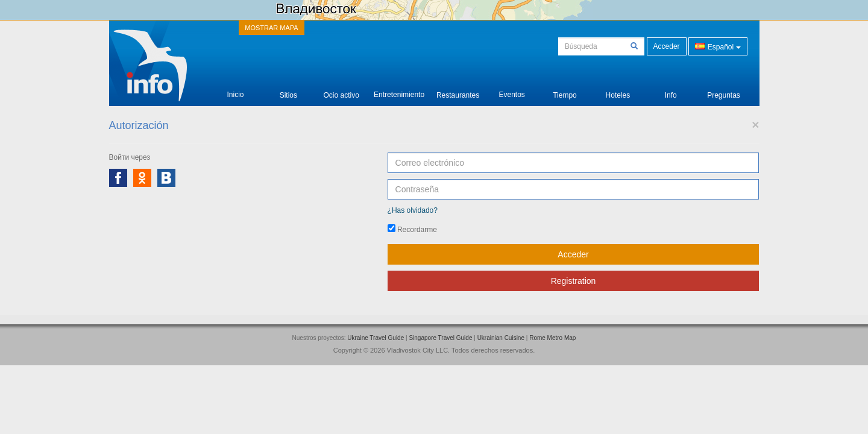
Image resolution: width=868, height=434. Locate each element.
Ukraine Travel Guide (376, 338)
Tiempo (565, 86)
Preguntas (724, 86)
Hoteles (618, 86)
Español (718, 46)
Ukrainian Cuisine (501, 338)
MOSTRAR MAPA (271, 28)
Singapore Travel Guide (440, 338)
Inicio (235, 86)
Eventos (511, 86)
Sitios (288, 86)
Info (671, 86)
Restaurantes (458, 86)
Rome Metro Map (552, 338)
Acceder (667, 46)
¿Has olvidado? (413, 210)
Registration (574, 281)
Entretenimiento (399, 86)
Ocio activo (341, 86)
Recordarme (412, 229)
